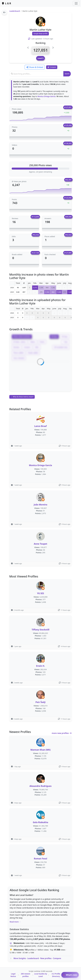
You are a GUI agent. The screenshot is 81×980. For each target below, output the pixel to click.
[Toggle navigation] (76, 3)
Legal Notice (13, 975)
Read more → (15, 922)
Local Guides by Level (41, 975)
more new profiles (62, 733)
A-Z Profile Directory (56, 975)
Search (67, 74)
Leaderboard (15, 11)
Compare (57, 958)
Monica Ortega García (46, 96)
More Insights (20, 958)
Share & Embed (35, 67)
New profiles (46, 958)
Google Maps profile (40, 34)
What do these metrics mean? (22, 397)
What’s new (70, 975)
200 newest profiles (26, 975)
